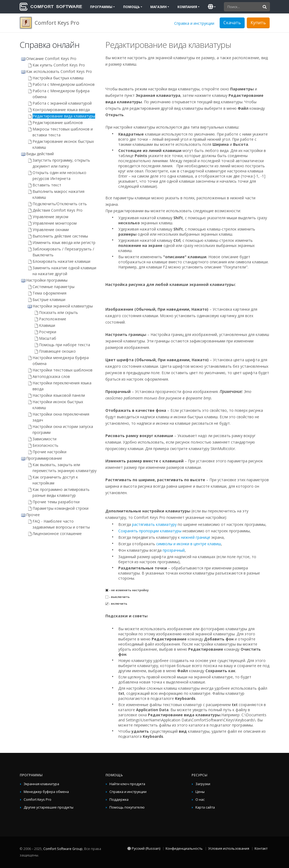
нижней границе (196, 537)
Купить (258, 23)
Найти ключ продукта (127, 784)
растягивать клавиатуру (154, 524)
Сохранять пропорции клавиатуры (150, 531)
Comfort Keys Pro (38, 800)
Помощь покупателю (127, 807)
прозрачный (174, 550)
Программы (101, 7)
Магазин (158, 7)
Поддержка (119, 800)
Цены (200, 792)
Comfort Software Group (63, 849)
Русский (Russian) (144, 848)
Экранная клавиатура (41, 784)
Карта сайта (205, 807)
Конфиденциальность (184, 848)
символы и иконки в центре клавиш (189, 544)
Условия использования (229, 848)
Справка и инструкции (194, 23)
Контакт (261, 848)
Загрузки (203, 784)
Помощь (131, 7)
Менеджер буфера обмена (46, 792)
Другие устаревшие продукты (49, 807)
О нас (200, 800)
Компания (187, 7)
